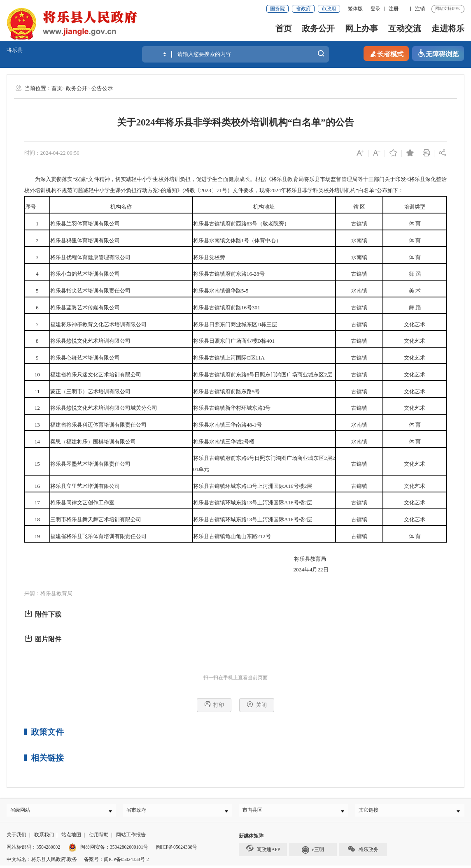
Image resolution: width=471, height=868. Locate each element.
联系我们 (44, 837)
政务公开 (318, 28)
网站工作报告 (131, 837)
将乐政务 (363, 851)
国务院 (277, 9)
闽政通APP (263, 850)
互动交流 (405, 28)
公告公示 (102, 88)
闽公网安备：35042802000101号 (114, 849)
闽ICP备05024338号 (177, 849)
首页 (284, 28)
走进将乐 (448, 28)
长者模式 (386, 54)
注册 (394, 9)
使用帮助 (99, 837)
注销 (420, 9)
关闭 (257, 704)
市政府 (329, 9)
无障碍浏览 (438, 54)
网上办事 (361, 28)
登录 (375, 9)
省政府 (303, 9)
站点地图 (71, 837)
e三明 (313, 851)
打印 (214, 704)
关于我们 (16, 837)
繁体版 (355, 9)
